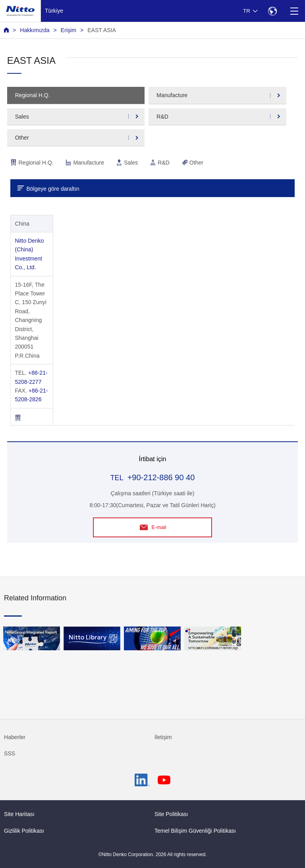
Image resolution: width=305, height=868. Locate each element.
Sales (22, 117)
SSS (10, 753)
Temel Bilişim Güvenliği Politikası (195, 831)
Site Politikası (171, 814)
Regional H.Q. (33, 95)
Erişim (69, 30)
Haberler (15, 737)
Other (22, 138)
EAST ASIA (102, 30)
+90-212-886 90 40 (161, 477)
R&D (162, 117)
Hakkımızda (35, 30)
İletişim (163, 737)
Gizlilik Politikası (24, 831)
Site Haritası (19, 814)
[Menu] (294, 11)
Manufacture (172, 95)
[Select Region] (272, 11)
